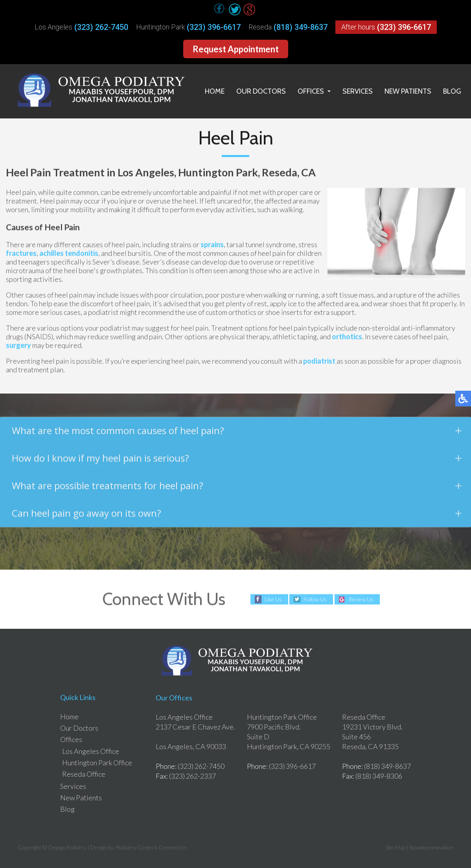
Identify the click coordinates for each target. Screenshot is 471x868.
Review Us (361, 599)
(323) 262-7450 (101, 27)
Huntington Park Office (97, 763)
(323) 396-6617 (214, 27)
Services (358, 91)
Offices (311, 91)
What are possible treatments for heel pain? (237, 488)
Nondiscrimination (431, 847)
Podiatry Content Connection (151, 847)
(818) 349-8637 (301, 27)
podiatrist (319, 362)
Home (215, 91)
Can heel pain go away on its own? (237, 516)
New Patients (408, 91)
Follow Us (315, 599)
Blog (452, 91)
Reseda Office (84, 774)
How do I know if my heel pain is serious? (237, 461)
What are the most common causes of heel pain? (237, 433)
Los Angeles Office (91, 751)
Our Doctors (261, 91)
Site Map (395, 847)
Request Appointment (236, 49)
